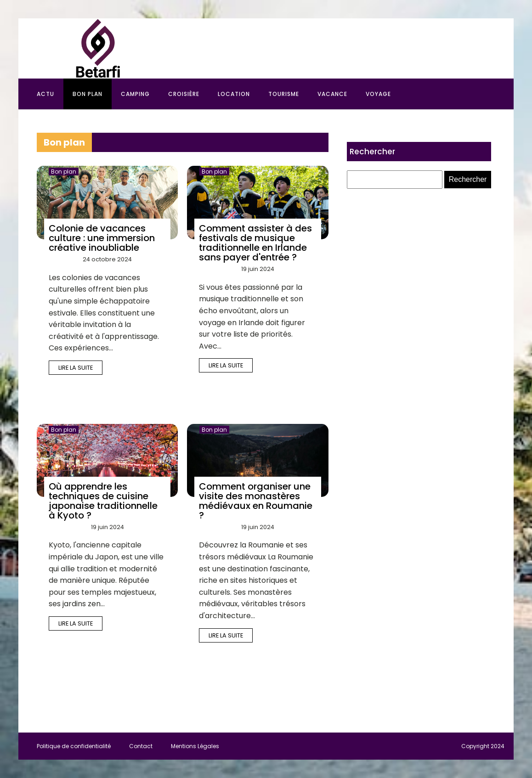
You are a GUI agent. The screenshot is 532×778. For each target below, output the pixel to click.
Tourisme (284, 94)
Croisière (184, 94)
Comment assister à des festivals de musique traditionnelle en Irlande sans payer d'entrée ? (255, 243)
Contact (141, 746)
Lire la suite (76, 368)
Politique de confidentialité (74, 746)
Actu (45, 94)
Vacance (332, 94)
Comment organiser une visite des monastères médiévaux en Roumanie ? (256, 501)
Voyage (378, 94)
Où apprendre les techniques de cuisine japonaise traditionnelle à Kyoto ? (103, 501)
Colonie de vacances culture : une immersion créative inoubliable (102, 238)
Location (234, 94)
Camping (135, 94)
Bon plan (88, 94)
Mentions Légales (195, 746)
